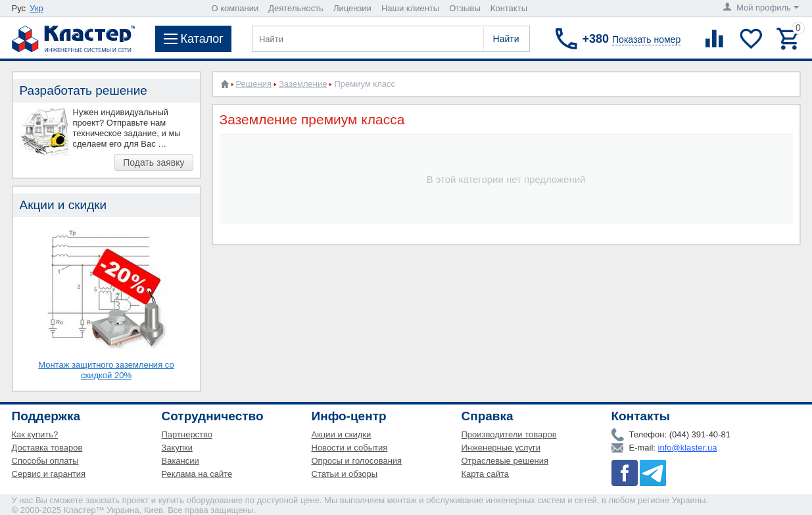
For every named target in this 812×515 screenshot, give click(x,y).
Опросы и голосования (357, 461)
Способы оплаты (45, 461)
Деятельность (296, 8)
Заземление (303, 84)
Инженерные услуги (501, 448)
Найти (506, 39)
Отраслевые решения (505, 461)
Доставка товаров (47, 448)
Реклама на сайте (197, 474)
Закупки (177, 448)
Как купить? (35, 434)
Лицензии (352, 8)
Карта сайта (485, 474)
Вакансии (180, 461)
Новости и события (350, 448)
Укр (36, 8)
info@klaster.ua (688, 448)
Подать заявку (154, 162)
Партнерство (187, 434)
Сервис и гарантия (49, 474)
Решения (254, 84)
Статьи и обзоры (345, 474)
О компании (235, 8)
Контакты (509, 8)
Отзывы (465, 8)
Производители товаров (509, 434)
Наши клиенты (410, 8)
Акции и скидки (342, 434)
